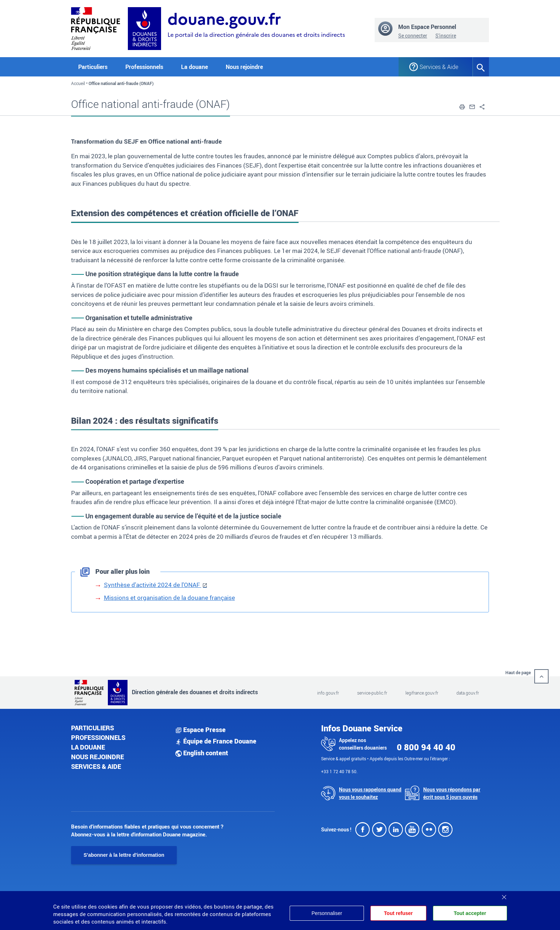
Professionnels (98, 737)
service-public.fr (372, 693)
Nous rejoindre (244, 67)
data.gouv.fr (468, 693)
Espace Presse (201, 730)
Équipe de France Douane (216, 741)
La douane (88, 747)
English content (202, 753)
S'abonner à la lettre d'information (124, 855)
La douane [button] (194, 67)
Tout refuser (398, 913)
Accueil (78, 83)
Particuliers (92, 728)
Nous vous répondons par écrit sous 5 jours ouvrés (452, 793)
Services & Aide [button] (439, 67)
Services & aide (96, 766)
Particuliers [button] (93, 67)
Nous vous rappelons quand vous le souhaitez (370, 793)
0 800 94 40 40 (426, 747)
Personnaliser (327, 913)
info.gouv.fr (328, 693)
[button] (462, 106)
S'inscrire (446, 36)
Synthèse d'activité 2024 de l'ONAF (153, 585)
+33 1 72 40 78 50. (339, 771)
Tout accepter (470, 913)
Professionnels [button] (144, 67)
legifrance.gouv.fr (422, 693)
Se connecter (413, 36)
